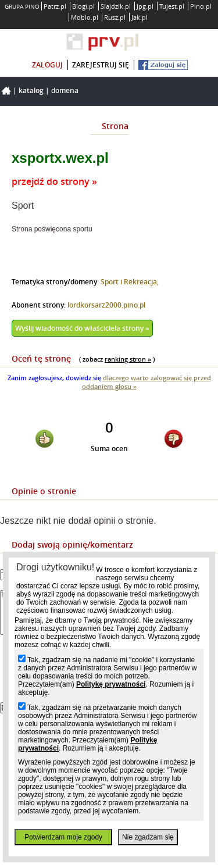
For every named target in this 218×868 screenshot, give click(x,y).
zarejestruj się (101, 65)
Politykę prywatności (111, 684)
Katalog (31, 90)
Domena (65, 90)
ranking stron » (128, 359)
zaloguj (47, 65)
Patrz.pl (55, 6)
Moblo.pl (85, 17)
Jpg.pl (145, 6)
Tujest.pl (172, 6)
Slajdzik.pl (116, 6)
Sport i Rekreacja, (130, 282)
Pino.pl (201, 6)
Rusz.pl (115, 17)
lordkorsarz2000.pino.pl (106, 305)
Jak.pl (140, 17)
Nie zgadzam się (148, 837)
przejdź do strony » (54, 181)
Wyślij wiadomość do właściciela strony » (82, 328)
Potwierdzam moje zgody (63, 837)
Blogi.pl (83, 6)
